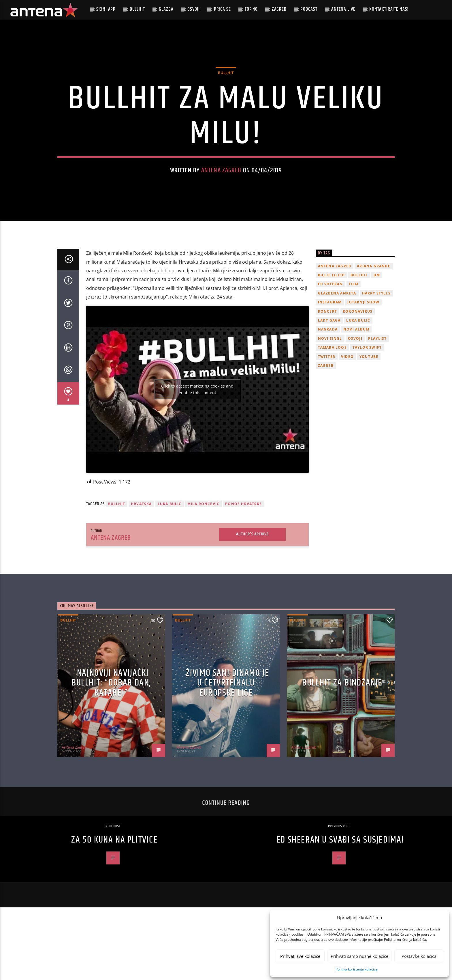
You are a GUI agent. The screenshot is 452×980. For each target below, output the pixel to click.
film (354, 334)
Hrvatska (141, 553)
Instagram (330, 352)
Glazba (166, 9)
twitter (327, 406)
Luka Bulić (170, 553)
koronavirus (358, 361)
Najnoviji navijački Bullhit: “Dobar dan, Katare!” (111, 732)
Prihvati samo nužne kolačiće (359, 956)
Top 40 (251, 9)
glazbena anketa (337, 343)
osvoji (355, 388)
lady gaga (329, 370)
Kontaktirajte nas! (389, 9)
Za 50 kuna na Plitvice (114, 890)
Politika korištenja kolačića (357, 969)
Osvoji (194, 9)
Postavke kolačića (419, 956)
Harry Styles (376, 343)
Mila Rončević (204, 553)
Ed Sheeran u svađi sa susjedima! (340, 890)
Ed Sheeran (330, 334)
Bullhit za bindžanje (342, 733)
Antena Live (343, 9)
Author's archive (252, 584)
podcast (309, 9)
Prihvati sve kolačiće (300, 956)
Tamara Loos (332, 397)
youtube (369, 406)
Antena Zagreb (221, 195)
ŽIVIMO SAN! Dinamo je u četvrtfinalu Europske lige (228, 732)
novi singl (330, 388)
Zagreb (279, 9)
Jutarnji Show (363, 352)
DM (377, 325)
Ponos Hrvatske (243, 553)
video (347, 406)
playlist (377, 388)
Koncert (327, 361)
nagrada (328, 379)
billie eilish (332, 325)
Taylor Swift (367, 397)
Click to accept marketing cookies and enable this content (197, 439)
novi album (356, 379)
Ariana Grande (374, 316)
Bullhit (137, 9)
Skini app (106, 9)
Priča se (222, 9)
